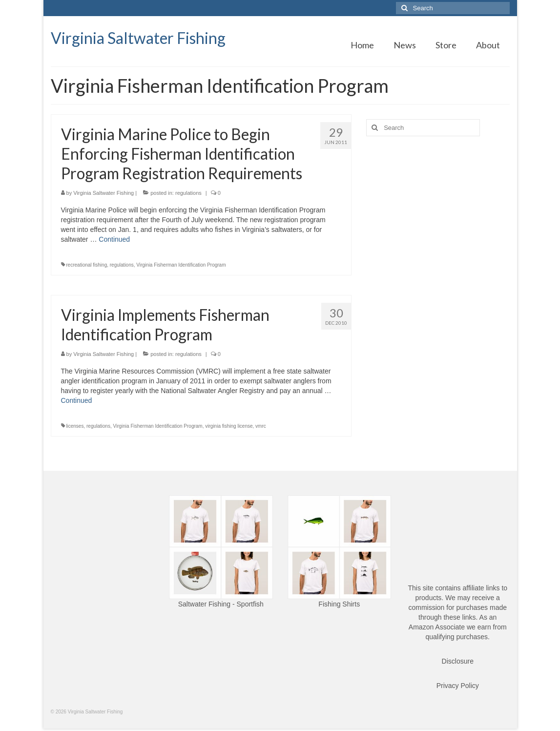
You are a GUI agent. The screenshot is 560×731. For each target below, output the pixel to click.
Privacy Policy (458, 686)
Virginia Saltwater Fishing (138, 38)
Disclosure (458, 661)
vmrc (261, 426)
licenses (75, 426)
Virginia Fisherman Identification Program (181, 265)
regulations (188, 193)
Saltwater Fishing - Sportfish (221, 604)
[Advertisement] (438, 212)
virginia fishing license (229, 426)
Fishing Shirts (339, 604)
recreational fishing (86, 265)
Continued (114, 239)
